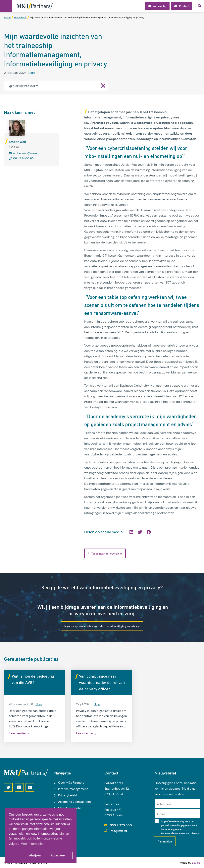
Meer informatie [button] (32, 844)
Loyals (196, 863)
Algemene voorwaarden (75, 802)
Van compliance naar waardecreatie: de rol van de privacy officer (102, 682)
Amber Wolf (17, 142)
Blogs (31, 73)
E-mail (161, 814)
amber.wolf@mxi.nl (25, 153)
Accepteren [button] (59, 855)
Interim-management (73, 789)
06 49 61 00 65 (23, 158)
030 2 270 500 (121, 825)
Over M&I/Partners (71, 783)
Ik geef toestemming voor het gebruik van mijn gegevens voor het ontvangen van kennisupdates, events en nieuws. (180, 827)
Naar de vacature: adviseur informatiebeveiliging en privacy (102, 626)
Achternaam (165, 804)
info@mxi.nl (118, 831)
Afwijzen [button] (35, 855)
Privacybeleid (68, 795)
